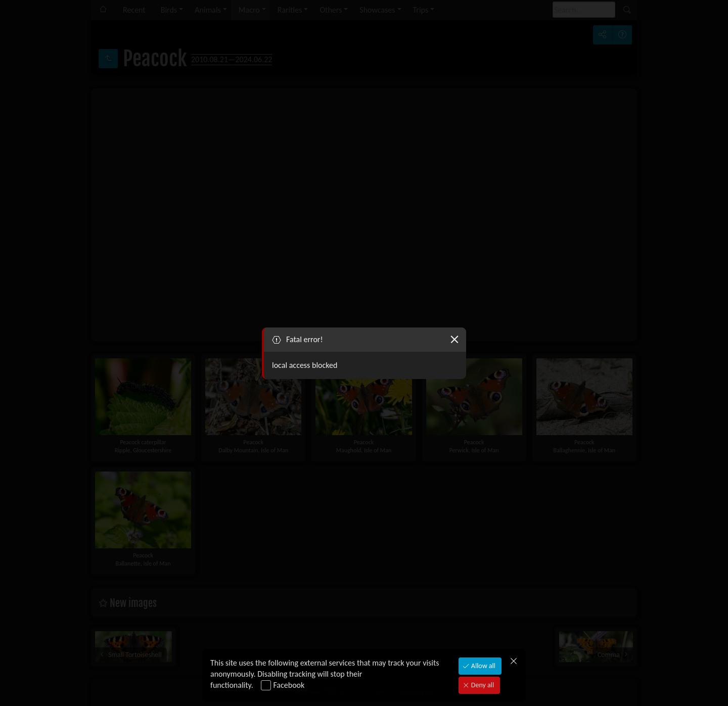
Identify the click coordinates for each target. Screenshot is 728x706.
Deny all (482, 685)
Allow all (483, 666)
